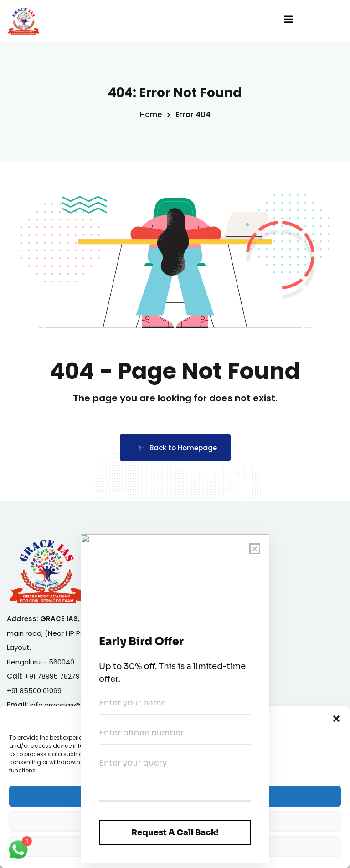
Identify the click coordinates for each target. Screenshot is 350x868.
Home (151, 115)
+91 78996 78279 (52, 676)
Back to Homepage (175, 448)
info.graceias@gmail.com (73, 705)
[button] (336, 726)
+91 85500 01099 (34, 691)
